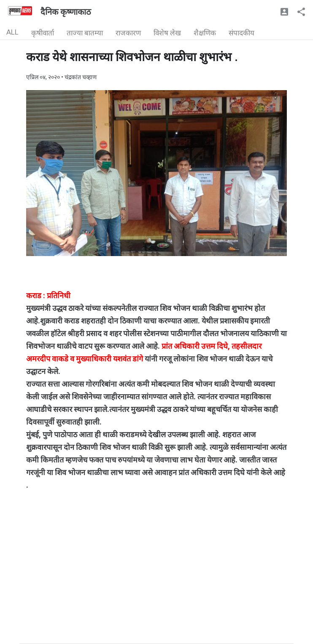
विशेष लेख (167, 33)
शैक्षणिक (205, 33)
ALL (12, 32)
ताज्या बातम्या (85, 33)
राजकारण (128, 33)
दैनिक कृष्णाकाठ (66, 12)
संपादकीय (241, 33)
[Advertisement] (156, 585)
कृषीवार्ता (43, 33)
